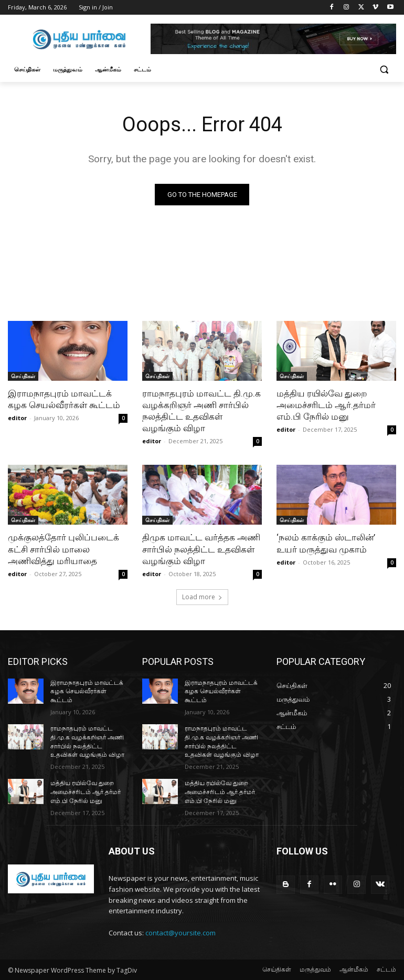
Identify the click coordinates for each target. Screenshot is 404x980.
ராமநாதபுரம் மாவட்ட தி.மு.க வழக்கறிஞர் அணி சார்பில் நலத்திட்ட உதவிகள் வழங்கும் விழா (201, 411)
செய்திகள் (23, 376)
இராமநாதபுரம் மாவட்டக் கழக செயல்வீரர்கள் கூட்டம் (64, 399)
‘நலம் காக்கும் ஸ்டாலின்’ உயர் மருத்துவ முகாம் (326, 543)
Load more (202, 597)
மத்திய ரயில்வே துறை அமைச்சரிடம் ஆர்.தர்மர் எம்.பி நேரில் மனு (326, 405)
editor (17, 418)
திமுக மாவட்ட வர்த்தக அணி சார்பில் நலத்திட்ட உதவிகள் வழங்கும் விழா (201, 549)
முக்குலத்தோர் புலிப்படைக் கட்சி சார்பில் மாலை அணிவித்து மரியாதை (63, 549)
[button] (384, 70)
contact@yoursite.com (180, 933)
